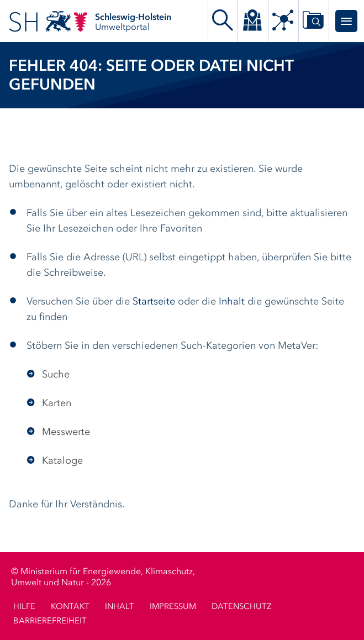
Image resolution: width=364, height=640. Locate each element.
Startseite (154, 302)
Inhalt (232, 302)
